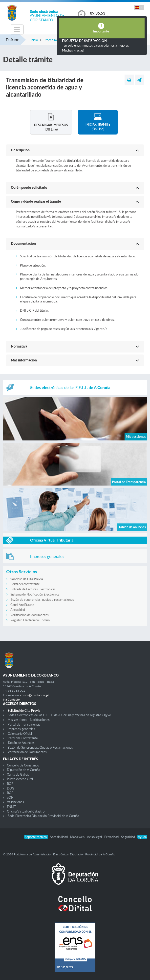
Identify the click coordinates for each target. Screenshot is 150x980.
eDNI (11, 797)
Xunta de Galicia (18, 774)
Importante (101, 31)
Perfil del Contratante (23, 738)
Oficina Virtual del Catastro (26, 811)
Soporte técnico (36, 837)
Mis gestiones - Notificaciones (29, 720)
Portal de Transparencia (24, 724)
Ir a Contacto (11, 699)
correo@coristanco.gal (35, 695)
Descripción (20, 150)
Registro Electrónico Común (30, 620)
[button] (139, 8)
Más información (24, 360)
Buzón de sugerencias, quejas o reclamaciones (42, 599)
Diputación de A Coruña (23, 770)
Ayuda (142, 837)
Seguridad (128, 837)
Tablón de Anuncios (21, 743)
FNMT (11, 807)
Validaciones (15, 802)
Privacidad (112, 837)
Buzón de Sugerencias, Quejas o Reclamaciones (40, 747)
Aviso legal (95, 837)
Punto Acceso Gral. (20, 779)
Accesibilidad (59, 837)
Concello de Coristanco (23, 765)
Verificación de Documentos (27, 752)
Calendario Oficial (20, 734)
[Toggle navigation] (17, 29)
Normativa (19, 346)
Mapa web (78, 837)
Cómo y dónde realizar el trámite (36, 201)
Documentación (23, 243)
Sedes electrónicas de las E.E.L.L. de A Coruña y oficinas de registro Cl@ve (59, 715)
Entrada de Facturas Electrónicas (33, 589)
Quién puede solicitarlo (29, 187)
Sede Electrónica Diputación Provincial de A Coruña (43, 816)
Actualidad (18, 610)
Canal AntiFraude (22, 605)
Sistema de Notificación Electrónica (35, 594)
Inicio (34, 40)
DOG (11, 788)
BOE (10, 793)
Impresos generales (21, 729)
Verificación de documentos (30, 615)
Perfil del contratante (25, 584)
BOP (10, 784)
